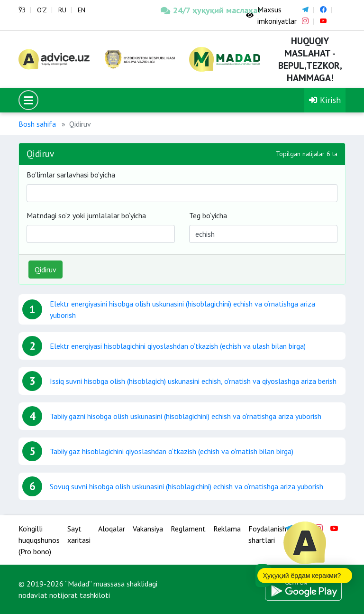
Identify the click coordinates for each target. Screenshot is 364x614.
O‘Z (42, 10)
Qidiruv (45, 270)
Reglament (188, 529)
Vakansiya (148, 529)
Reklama (227, 529)
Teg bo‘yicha (208, 215)
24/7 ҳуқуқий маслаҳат (196, 10)
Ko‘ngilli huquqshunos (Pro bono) (39, 540)
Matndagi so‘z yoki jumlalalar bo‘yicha (86, 215)
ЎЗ (22, 10)
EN (82, 10)
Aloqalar (112, 529)
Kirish (325, 100)
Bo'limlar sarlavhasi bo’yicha (71, 175)
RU (62, 10)
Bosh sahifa (37, 124)
